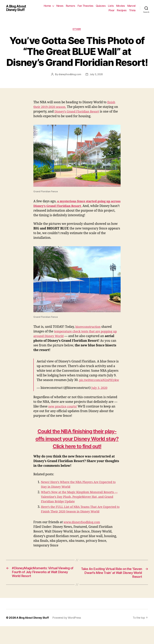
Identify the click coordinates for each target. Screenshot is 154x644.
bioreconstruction (89, 327)
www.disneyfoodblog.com (83, 539)
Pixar (112, 10)
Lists (121, 6)
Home (58, 6)
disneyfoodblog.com (69, 75)
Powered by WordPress (67, 636)
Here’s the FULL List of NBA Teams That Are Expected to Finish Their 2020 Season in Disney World (76, 524)
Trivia (132, 10)
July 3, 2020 (96, 75)
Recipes (122, 10)
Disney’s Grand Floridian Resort (78, 112)
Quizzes (111, 6)
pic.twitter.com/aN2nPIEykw (58, 385)
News (70, 6)
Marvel (102, 10)
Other (77, 29)
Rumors (81, 6)
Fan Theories (96, 6)
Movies (131, 6)
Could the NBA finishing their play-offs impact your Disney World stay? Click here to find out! (77, 447)
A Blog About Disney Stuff (17, 8)
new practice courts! (64, 412)
